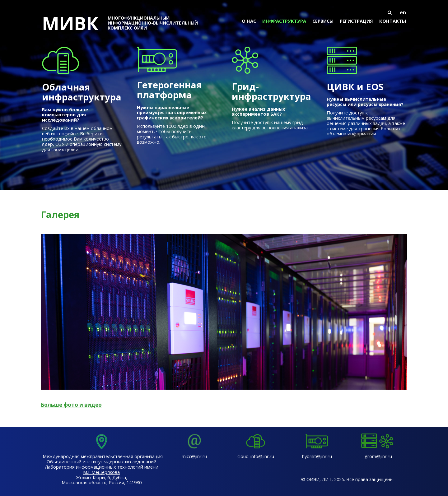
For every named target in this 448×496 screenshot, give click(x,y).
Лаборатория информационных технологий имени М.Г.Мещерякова (102, 469)
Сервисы (323, 21)
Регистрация (356, 21)
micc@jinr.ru (194, 456)
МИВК (125, 23)
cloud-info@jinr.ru (256, 456)
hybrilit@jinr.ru (317, 456)
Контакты (393, 21)
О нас (249, 21)
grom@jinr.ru (378, 456)
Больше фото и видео (71, 405)
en (403, 12)
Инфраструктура (284, 21)
